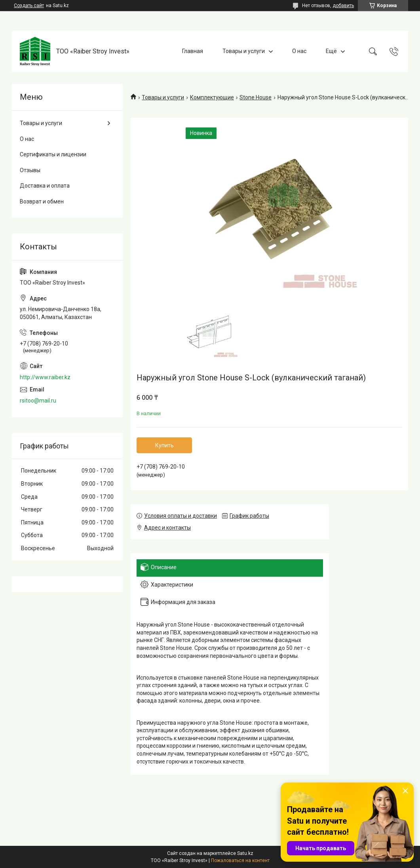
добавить (343, 6)
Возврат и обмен (42, 201)
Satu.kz (245, 853)
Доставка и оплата (45, 186)
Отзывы (30, 170)
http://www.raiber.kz (45, 377)
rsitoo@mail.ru (38, 401)
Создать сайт (29, 6)
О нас (299, 51)
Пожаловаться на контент (240, 860)
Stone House (256, 97)
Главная (193, 51)
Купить (164, 445)
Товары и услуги (244, 51)
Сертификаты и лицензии (53, 154)
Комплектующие (212, 97)
